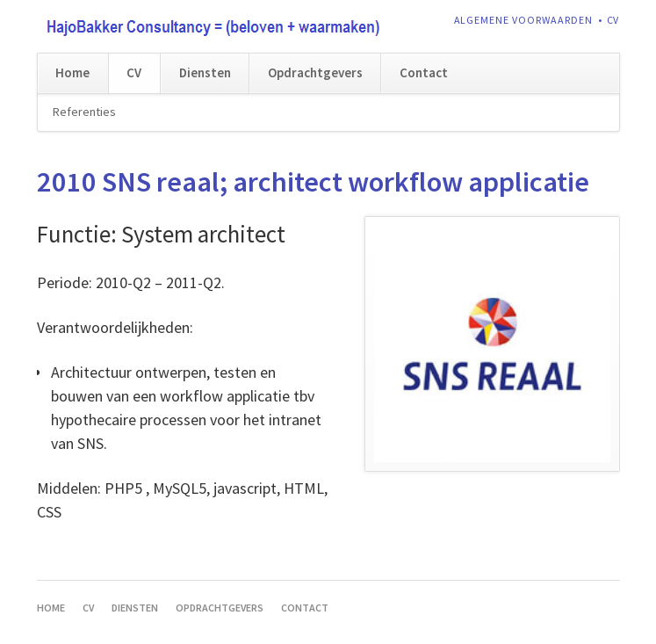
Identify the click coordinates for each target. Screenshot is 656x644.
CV (613, 20)
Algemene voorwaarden (524, 20)
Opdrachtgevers (315, 72)
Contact (424, 72)
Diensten (205, 72)
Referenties (84, 112)
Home (72, 72)
